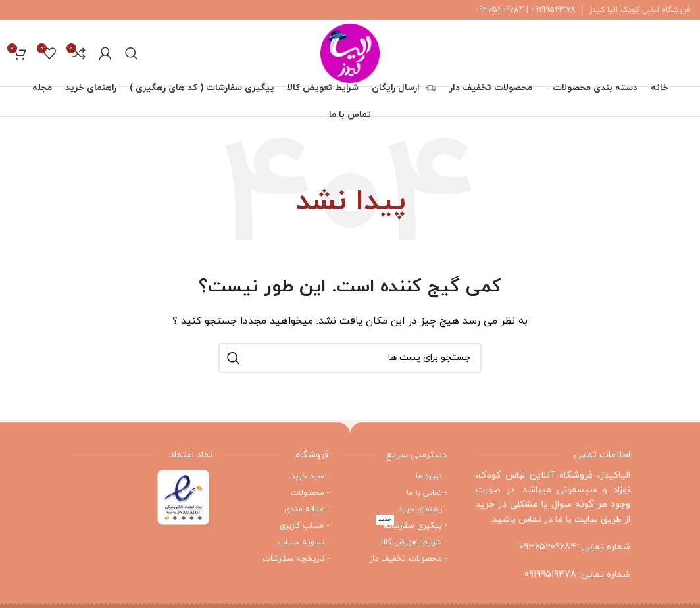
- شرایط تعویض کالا (414, 542)
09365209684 (548, 547)
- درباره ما (431, 476)
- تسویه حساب (303, 542)
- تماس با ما (427, 493)
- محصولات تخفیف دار (408, 559)
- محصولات (310, 493)
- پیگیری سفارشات (411, 524)
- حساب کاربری (304, 526)
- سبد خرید (310, 476)
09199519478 (550, 575)
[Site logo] (350, 52)
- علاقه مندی (307, 509)
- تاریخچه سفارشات (296, 559)
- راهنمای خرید (422, 509)
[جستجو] (132, 53)
